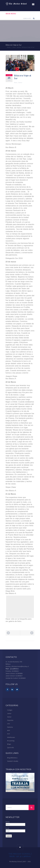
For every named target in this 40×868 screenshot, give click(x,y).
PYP (9, 734)
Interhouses (11, 737)
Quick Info (11, 747)
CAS (9, 724)
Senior (20, 82)
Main (16, 82)
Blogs (9, 744)
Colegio (10, 710)
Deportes (10, 720)
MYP (9, 730)
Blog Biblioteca (12, 758)
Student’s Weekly (13, 761)
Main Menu (11, 14)
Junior (9, 713)
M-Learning (11, 741)
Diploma (10, 727)
